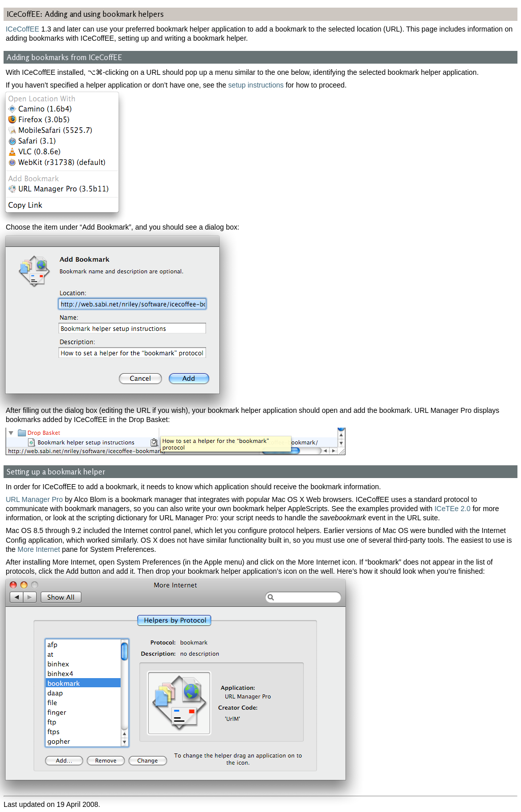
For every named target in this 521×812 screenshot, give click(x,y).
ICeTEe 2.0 (453, 509)
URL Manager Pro (34, 499)
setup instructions (256, 85)
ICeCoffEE (22, 29)
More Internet (39, 549)
